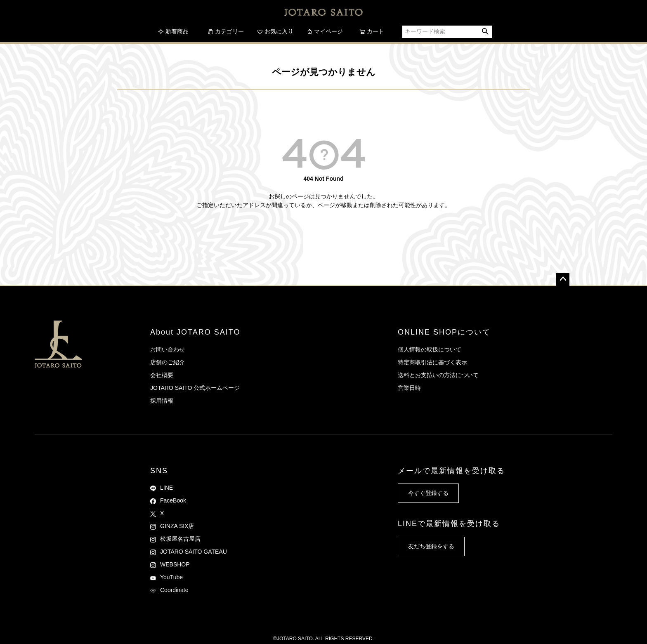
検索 (485, 32)
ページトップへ (563, 279)
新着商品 (173, 31)
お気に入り (275, 31)
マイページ (325, 31)
